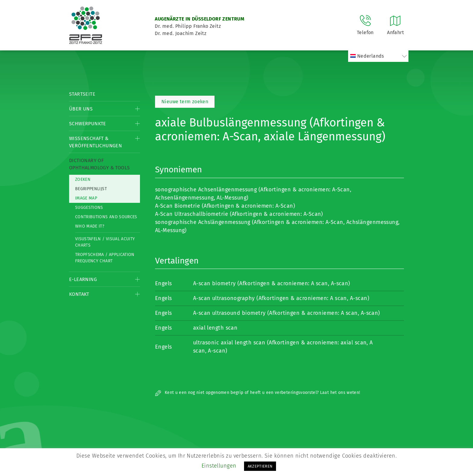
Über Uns (81, 109)
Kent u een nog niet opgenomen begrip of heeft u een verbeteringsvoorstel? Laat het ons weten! (257, 393)
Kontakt (79, 294)
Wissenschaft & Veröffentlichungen (95, 142)
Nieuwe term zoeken (185, 102)
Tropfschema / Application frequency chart (105, 258)
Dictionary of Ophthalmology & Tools (99, 164)
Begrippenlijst (91, 189)
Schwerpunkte (88, 124)
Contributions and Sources (106, 217)
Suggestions (89, 208)
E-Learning (83, 279)
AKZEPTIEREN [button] (260, 466)
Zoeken (83, 179)
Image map (86, 198)
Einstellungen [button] (219, 466)
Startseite (82, 94)
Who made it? (90, 226)
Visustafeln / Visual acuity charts (105, 242)
